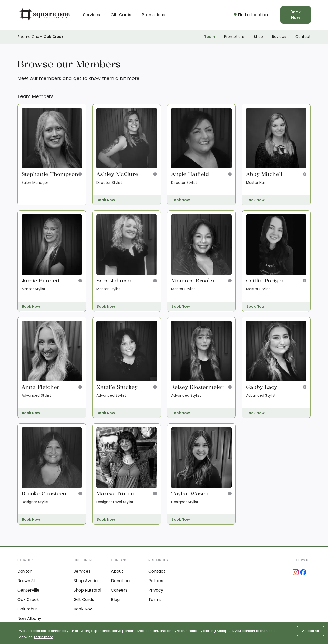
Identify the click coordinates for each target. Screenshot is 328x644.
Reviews (279, 37)
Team (210, 37)
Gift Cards (121, 15)
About (117, 571)
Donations (121, 581)
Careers (119, 590)
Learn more (44, 637)
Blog (115, 600)
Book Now (296, 15)
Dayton (25, 571)
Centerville (28, 590)
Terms (155, 600)
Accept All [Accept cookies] (310, 631)
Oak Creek (53, 37)
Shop (258, 37)
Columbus (28, 609)
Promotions (153, 15)
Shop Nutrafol (87, 590)
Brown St (26, 581)
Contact (303, 37)
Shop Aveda (86, 581)
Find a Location (251, 15)
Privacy (156, 590)
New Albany (29, 619)
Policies (156, 581)
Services (91, 15)
